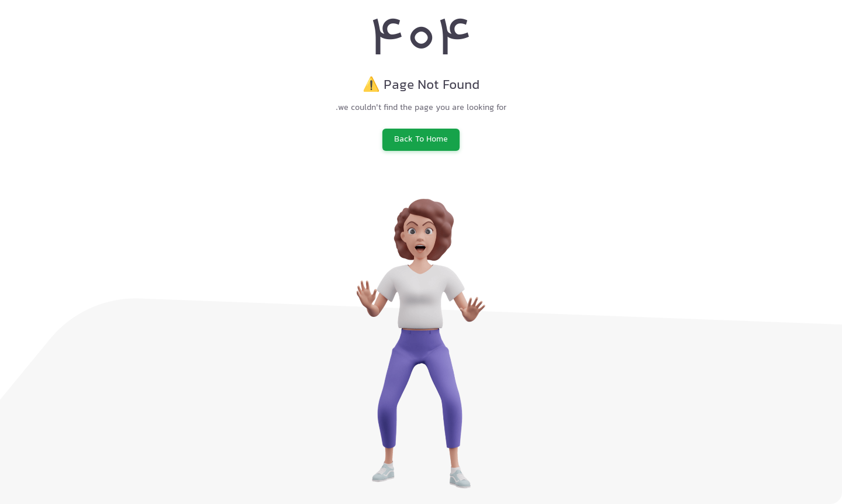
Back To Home (421, 140)
